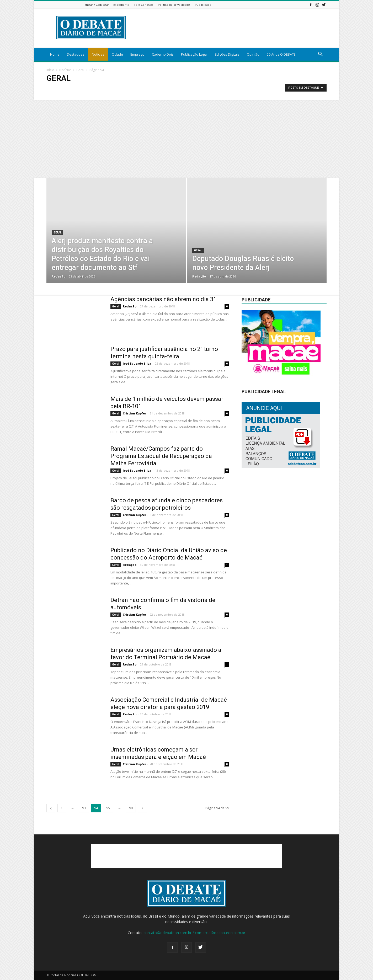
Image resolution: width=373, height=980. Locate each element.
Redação (58, 276)
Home (55, 54)
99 (131, 808)
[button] (320, 55)
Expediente (121, 5)
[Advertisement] (186, 139)
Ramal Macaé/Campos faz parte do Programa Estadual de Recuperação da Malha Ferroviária (161, 456)
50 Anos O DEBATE (281, 54)
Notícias (98, 54)
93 (84, 808)
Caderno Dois (163, 54)
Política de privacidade (174, 5)
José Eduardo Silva (137, 363)
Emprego (137, 54)
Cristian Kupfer (134, 413)
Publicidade (203, 5)
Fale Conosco (144, 5)
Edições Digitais (227, 54)
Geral (80, 70)
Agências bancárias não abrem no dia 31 (163, 299)
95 (108, 808)
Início (50, 70)
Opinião (253, 54)
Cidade (117, 54)
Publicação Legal (194, 54)
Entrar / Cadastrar (97, 5)
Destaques (76, 54)
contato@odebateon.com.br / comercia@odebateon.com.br (194, 933)
